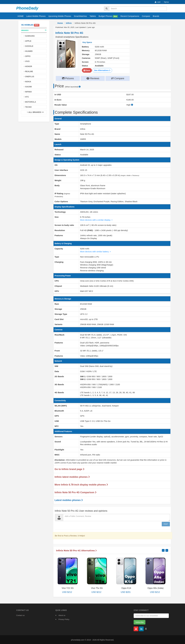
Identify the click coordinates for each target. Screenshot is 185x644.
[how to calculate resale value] (132, 105)
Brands (156, 16)
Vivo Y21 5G (68, 588)
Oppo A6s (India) (155, 588)
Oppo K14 (126, 588)
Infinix (69, 23)
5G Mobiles (27, 25)
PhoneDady (27, 8)
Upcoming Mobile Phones (60, 16)
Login (158, 2)
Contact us (20, 615)
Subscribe (140, 622)
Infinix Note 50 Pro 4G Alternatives (76, 550)
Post (166, 524)
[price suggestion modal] (80, 87)
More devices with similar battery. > (96, 251)
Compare (146, 16)
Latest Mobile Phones (36, 16)
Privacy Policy (64, 619)
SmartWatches (80, 16)
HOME (21, 16)
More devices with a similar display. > (97, 220)
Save (87, 70)
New (115, 16)
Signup (166, 2)
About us (62, 615)
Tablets (93, 16)
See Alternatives (102, 70)
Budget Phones (108, 16)
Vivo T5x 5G (97, 588)
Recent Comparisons (130, 16)
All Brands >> (36, 112)
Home (60, 23)
